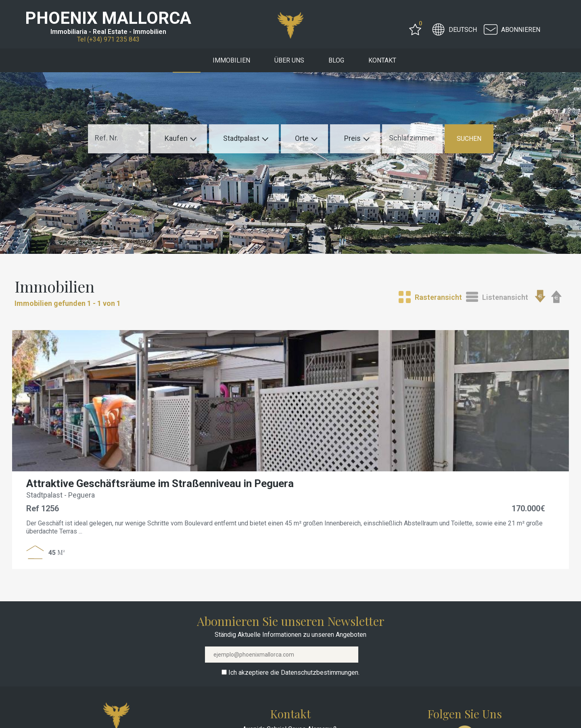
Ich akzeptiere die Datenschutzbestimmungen (293, 673)
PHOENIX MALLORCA (108, 18)
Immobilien (231, 60)
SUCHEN (469, 139)
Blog (336, 60)
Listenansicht (505, 297)
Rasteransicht (438, 297)
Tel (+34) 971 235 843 (108, 39)
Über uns (289, 60)
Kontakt (382, 60)
